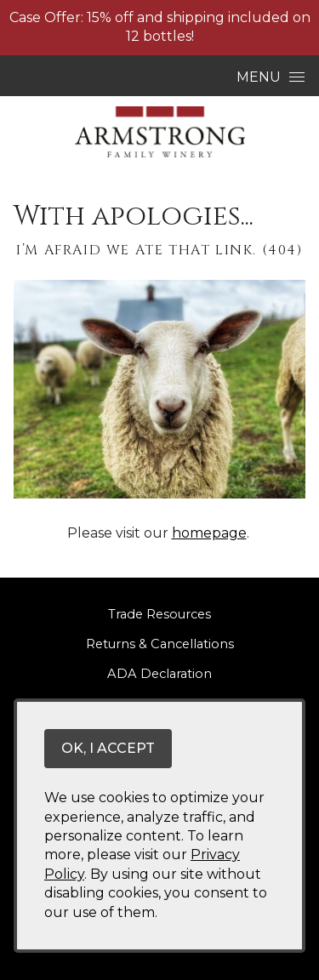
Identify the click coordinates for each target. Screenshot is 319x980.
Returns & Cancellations (160, 644)
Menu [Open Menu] (271, 77)
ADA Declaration (159, 674)
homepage (209, 533)
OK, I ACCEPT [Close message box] (108, 748)
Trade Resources (159, 614)
